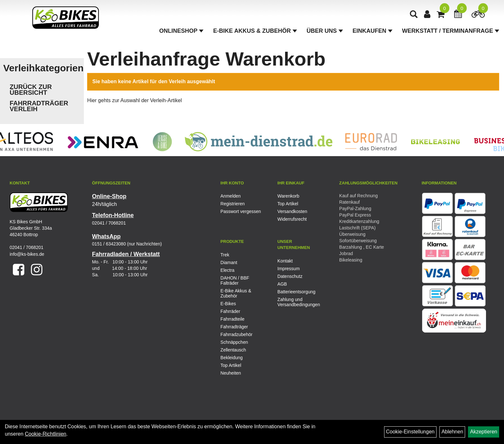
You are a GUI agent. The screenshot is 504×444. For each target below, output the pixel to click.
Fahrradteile (233, 319)
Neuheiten (231, 373)
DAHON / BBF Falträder (235, 280)
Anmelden (231, 196)
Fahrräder (230, 311)
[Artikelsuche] (414, 15)
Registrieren (233, 204)
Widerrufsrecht (292, 219)
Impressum (288, 269)
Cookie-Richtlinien (45, 434)
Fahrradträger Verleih (39, 106)
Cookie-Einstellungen (410, 432)
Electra (228, 270)
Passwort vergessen (241, 211)
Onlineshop (181, 31)
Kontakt (285, 261)
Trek (225, 255)
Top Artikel (288, 204)
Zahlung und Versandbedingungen (299, 302)
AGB (282, 284)
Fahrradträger (234, 327)
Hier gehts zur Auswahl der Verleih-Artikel (134, 100)
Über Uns (325, 31)
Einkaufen (373, 31)
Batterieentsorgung (296, 292)
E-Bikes (228, 304)
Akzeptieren (484, 432)
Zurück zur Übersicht (31, 90)
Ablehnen (452, 432)
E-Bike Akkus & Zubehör (255, 31)
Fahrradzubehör (237, 334)
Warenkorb (288, 196)
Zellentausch (233, 350)
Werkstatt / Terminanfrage (451, 31)
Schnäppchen (234, 342)
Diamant (229, 262)
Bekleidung (232, 358)
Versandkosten (292, 211)
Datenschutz (290, 276)
